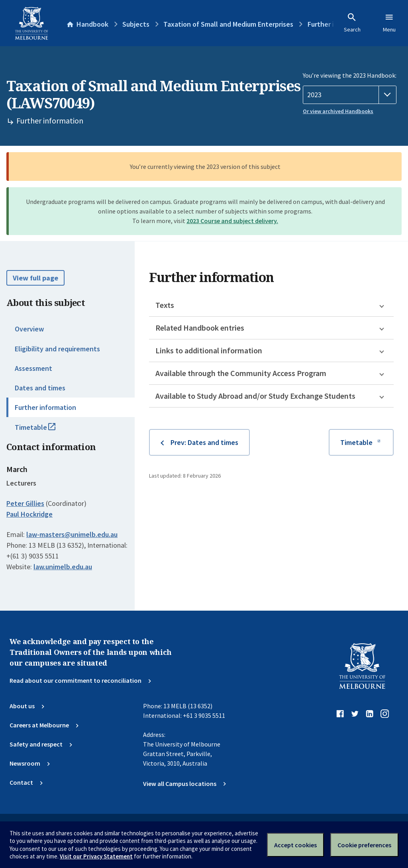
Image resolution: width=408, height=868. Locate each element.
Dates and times (40, 388)
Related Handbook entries (200, 328)
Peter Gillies (25, 503)
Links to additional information (209, 350)
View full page (35, 278)
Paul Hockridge (29, 514)
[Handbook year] (350, 95)
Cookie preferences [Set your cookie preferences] (364, 845)
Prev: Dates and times (204, 442)
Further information (45, 407)
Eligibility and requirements (57, 349)
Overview (29, 329)
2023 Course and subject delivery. (232, 221)
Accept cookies (295, 845)
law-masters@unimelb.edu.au (72, 535)
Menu (389, 23)
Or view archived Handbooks (338, 111)
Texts (165, 305)
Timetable (44, 431)
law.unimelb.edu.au (63, 567)
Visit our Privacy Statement (96, 856)
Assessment (33, 368)
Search (352, 23)
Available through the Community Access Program (241, 373)
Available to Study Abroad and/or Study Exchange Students (255, 396)
